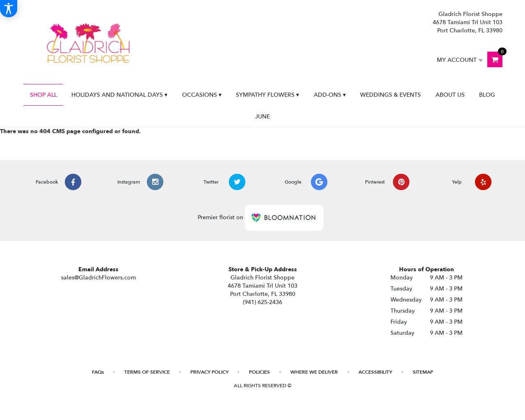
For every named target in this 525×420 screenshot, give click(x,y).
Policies (259, 372)
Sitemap (423, 372)
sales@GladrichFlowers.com (98, 278)
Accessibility (375, 372)
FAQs (98, 372)
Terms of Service (147, 372)
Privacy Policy (209, 372)
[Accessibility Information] (9, 9)
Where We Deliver (314, 372)
